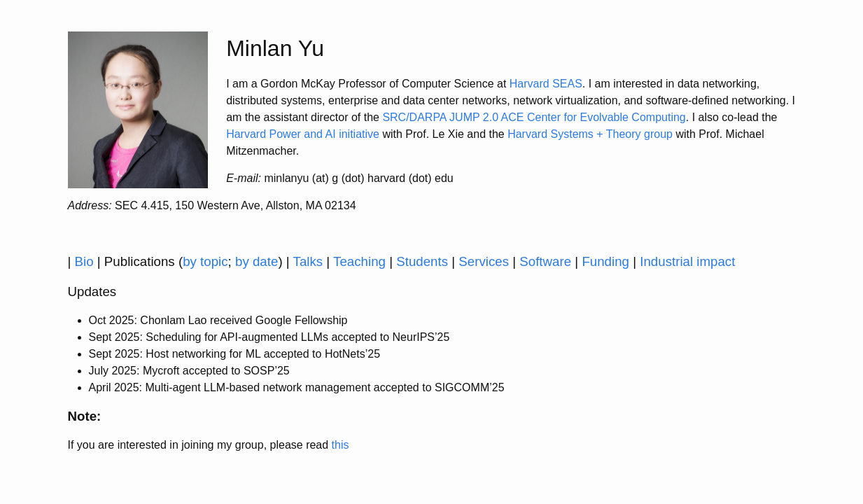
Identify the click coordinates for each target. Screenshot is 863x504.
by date (257, 261)
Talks (308, 261)
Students (422, 261)
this (341, 445)
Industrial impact (687, 261)
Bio (84, 261)
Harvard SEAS (546, 84)
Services (484, 261)
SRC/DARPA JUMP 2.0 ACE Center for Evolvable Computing (534, 117)
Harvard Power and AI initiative (303, 134)
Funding (605, 261)
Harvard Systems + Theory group (590, 134)
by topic (205, 261)
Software (545, 261)
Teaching (359, 261)
